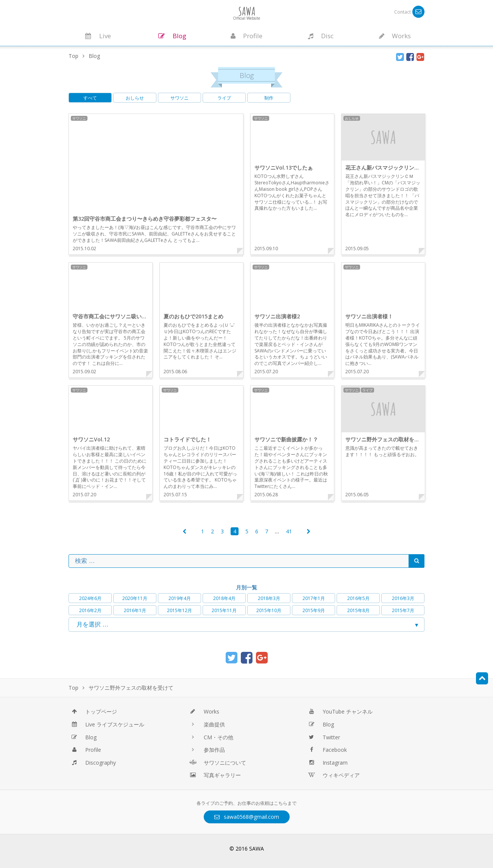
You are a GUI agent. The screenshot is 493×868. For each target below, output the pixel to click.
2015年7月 (403, 610)
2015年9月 (314, 610)
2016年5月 (358, 598)
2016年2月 (90, 610)
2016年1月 (135, 610)
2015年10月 (269, 610)
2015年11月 (224, 610)
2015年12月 (179, 610)
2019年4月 (180, 598)
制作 (269, 98)
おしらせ (135, 98)
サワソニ (179, 98)
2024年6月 (90, 598)
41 (289, 531)
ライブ (224, 98)
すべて (90, 98)
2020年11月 (135, 598)
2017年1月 (314, 598)
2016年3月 (403, 598)
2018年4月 (224, 598)
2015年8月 (358, 610)
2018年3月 (269, 598)
